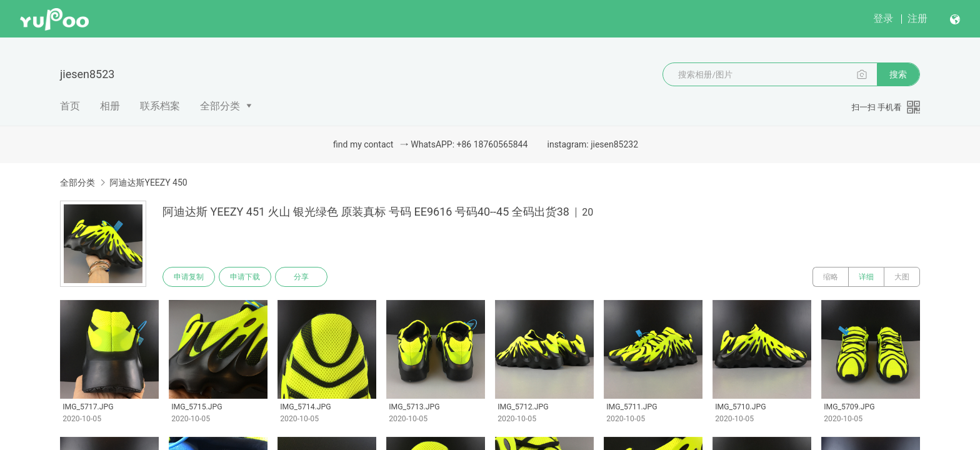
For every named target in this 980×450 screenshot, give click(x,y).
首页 (70, 106)
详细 (866, 277)
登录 (883, 18)
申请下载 (245, 277)
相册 (110, 106)
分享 (301, 277)
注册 (917, 18)
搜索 (898, 74)
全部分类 (220, 106)
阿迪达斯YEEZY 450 (148, 182)
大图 (902, 277)
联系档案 (160, 106)
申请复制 (189, 277)
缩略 (831, 277)
